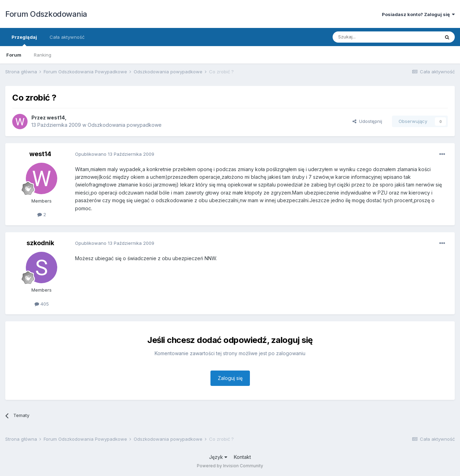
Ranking (43, 55)
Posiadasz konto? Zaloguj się (418, 14)
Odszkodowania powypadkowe (125, 125)
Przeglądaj (24, 40)
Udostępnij (367, 121)
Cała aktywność (67, 37)
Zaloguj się (230, 378)
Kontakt (242, 457)
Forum (14, 55)
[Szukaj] (369, 37)
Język (218, 457)
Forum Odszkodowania (46, 14)
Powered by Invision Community (230, 466)
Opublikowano (115, 154)
